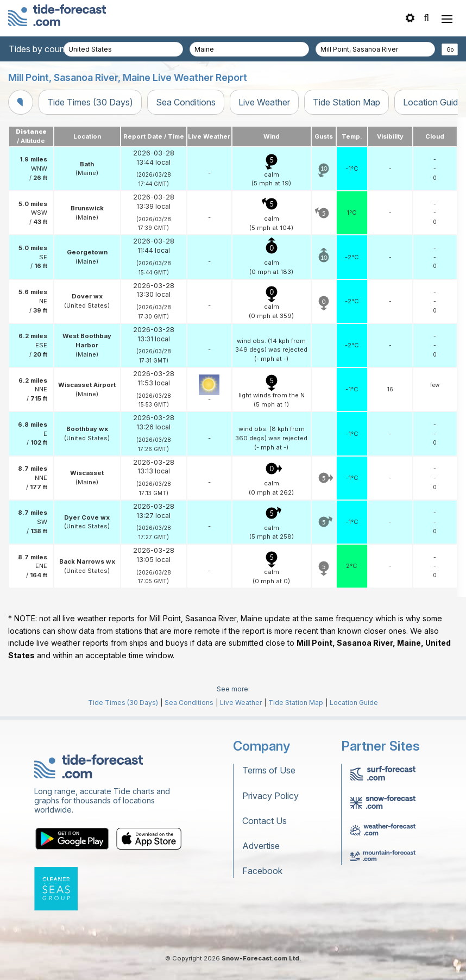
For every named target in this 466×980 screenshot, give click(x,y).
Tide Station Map (347, 102)
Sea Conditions (186, 102)
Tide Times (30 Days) (90, 102)
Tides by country (42, 49)
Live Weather (264, 102)
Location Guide (354, 703)
